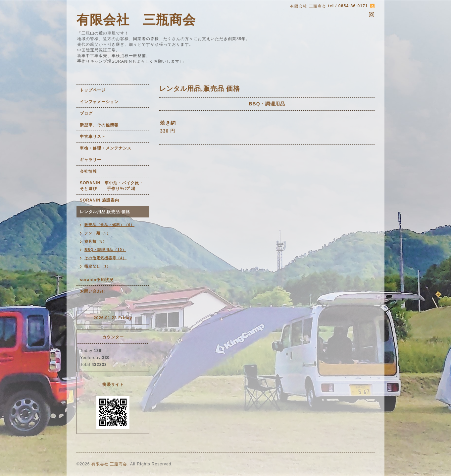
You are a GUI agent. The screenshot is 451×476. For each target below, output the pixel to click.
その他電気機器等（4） (105, 258)
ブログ (86, 113)
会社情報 (88, 171)
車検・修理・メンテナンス (106, 148)
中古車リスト (93, 137)
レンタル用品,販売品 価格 (105, 212)
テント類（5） (98, 233)
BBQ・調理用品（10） (105, 250)
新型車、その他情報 (99, 125)
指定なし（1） (98, 266)
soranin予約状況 (97, 280)
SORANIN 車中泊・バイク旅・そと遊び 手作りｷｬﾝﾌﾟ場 (112, 186)
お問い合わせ (93, 291)
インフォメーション (99, 102)
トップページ (93, 90)
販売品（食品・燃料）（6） (109, 225)
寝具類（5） (96, 241)
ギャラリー (91, 160)
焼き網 (168, 123)
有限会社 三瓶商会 (136, 20)
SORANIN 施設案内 (100, 200)
